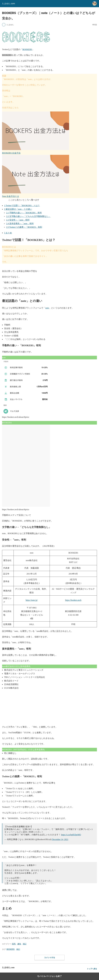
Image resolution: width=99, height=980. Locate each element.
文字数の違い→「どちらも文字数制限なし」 (28, 216)
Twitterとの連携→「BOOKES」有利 (24, 227)
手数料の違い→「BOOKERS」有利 (24, 213)
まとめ (8, 233)
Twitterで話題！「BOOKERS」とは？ (22, 206)
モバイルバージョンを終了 (49, 976)
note (47, 308)
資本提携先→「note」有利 (20, 224)
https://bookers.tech (73, 600)
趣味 (19, 944)
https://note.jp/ (32, 600)
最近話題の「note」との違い (18, 209)
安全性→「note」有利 (18, 220)
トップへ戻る (92, 969)
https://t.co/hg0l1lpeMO (71, 835)
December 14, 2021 (60, 839)
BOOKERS (27, 49)
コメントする (49, 957)
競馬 (14, 944)
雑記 (25, 944)
